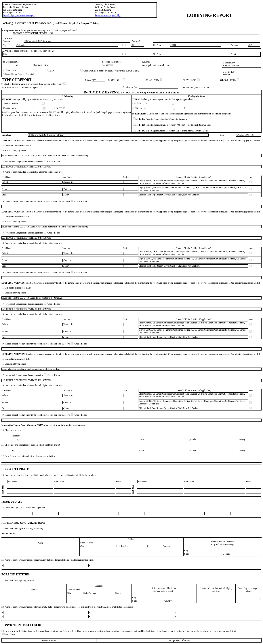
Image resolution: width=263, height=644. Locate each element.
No (5, 635)
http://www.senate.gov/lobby (108, 15)
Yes (12, 635)
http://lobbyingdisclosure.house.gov (19, 15)
